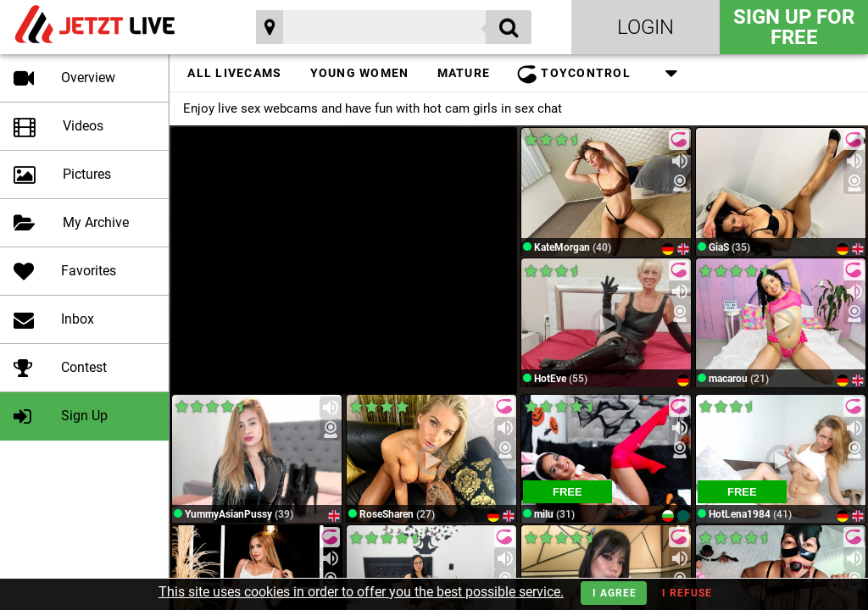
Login (645, 27)
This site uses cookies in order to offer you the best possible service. (361, 592)
